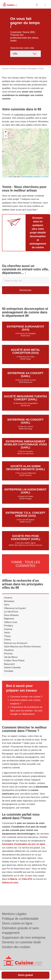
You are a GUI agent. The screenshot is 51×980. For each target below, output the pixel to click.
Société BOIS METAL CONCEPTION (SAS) (26, 351)
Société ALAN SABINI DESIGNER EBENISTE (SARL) (26, 468)
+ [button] (6, 132)
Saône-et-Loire (10, 883)
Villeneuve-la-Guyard (15, 608)
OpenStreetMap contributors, (31, 177)
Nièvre (14, 879)
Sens (7, 605)
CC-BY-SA (45, 177)
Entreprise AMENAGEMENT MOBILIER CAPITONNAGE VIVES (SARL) (26, 444)
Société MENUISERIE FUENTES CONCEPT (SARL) (26, 398)
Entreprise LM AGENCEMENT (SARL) (26, 491)
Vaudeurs (9, 650)
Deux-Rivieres (11, 615)
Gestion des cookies (16, 947)
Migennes (9, 619)
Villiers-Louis (11, 622)
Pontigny (9, 626)
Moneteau (9, 601)
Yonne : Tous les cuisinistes (26, 564)
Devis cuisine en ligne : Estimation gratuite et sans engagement (20, 928)
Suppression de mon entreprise (24, 938)
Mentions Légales (14, 914)
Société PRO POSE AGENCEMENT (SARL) (26, 538)
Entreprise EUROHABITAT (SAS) (26, 328)
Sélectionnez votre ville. (22, 48)
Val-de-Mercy (11, 657)
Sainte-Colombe (12, 668)
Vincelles (9, 671)
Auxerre (8, 598)
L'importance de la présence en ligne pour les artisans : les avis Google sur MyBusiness (26, 711)
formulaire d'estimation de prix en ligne (24, 844)
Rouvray (8, 654)
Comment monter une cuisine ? (26, 697)
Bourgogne (32, 69)
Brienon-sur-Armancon (16, 643)
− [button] (6, 136)
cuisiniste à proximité (25, 115)
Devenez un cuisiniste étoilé (21, 942)
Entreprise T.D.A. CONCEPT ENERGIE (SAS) (25, 514)
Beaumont (9, 664)
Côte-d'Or (27, 879)
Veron (7, 633)
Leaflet (10, 177)
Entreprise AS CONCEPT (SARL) (26, 375)
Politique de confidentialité (20, 919)
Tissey (7, 636)
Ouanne (8, 629)
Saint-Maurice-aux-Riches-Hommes (22, 647)
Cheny (7, 640)
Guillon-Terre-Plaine (14, 661)
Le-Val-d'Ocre (11, 612)
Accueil (5, 69)
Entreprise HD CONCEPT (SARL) (26, 421)
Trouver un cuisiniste (18, 69)
